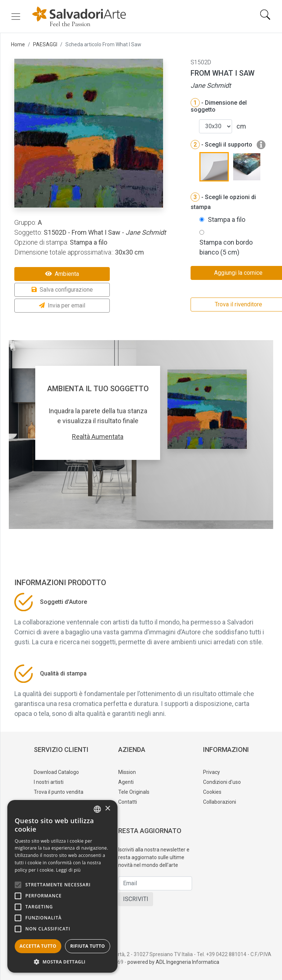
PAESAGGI (45, 44)
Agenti (126, 782)
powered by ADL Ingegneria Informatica (173, 962)
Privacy (211, 772)
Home (18, 44)
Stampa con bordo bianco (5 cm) (226, 247)
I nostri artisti (49, 782)
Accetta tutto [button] (38, 946)
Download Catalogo (56, 772)
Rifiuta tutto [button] (88, 946)
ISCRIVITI (136, 899)
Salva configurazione (62, 290)
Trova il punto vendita (59, 792)
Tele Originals (134, 792)
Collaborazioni (220, 802)
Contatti (128, 802)
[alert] (62, 886)
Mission (127, 772)
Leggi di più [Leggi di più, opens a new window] (68, 870)
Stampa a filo (227, 219)
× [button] (107, 809)
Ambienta (62, 274)
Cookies (212, 792)
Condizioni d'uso (222, 782)
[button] (62, 962)
